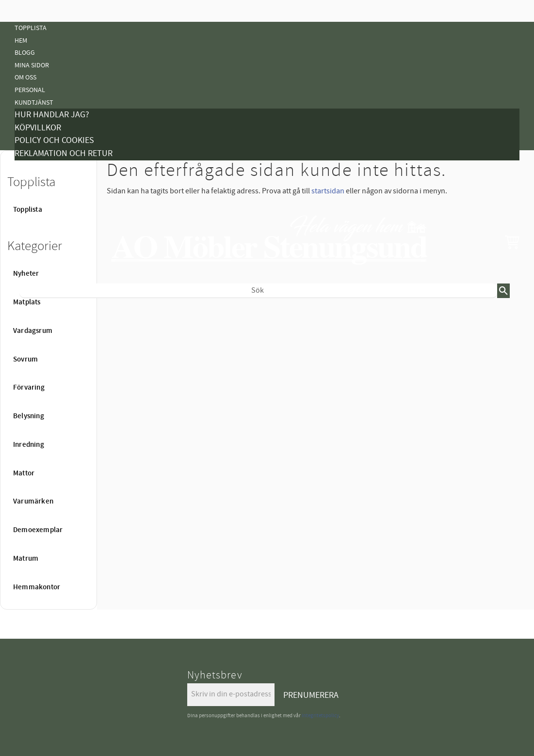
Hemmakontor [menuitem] (37, 587)
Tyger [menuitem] (24, 179)
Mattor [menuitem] (27, 401)
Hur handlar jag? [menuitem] (52, 115)
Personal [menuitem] (30, 90)
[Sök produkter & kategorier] (258, 291)
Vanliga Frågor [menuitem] (40, 191)
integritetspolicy (320, 716)
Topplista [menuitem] (31, 28)
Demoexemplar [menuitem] (38, 530)
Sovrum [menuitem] (25, 360)
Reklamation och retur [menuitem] (64, 153)
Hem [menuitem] (21, 40)
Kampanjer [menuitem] (32, 166)
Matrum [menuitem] (26, 559)
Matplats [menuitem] (27, 302)
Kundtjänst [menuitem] (34, 102)
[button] (512, 242)
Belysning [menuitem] (31, 376)
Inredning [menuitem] (29, 445)
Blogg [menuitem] (25, 53)
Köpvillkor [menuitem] (38, 128)
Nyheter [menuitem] (28, 314)
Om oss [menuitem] (25, 77)
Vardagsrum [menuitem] (33, 331)
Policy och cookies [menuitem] (54, 140)
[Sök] (503, 291)
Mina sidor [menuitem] (32, 65)
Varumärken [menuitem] (33, 502)
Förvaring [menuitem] (29, 388)
